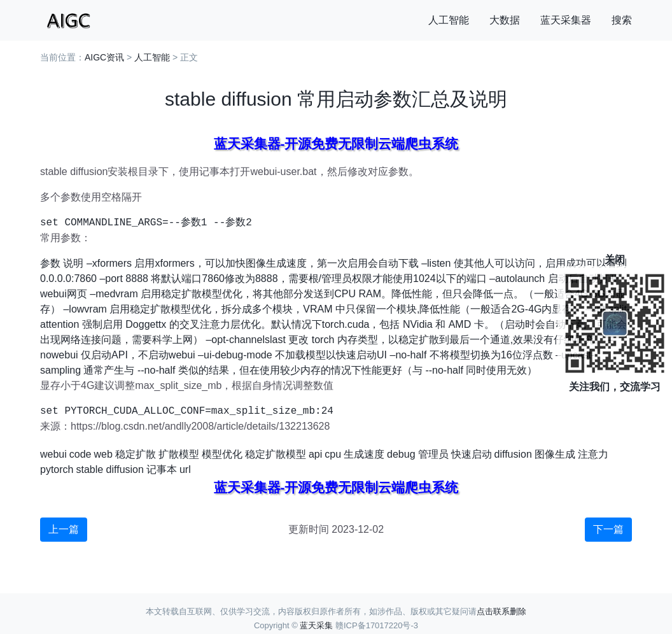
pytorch (57, 469)
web (103, 454)
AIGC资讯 (104, 57)
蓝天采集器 (566, 20)
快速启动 (472, 454)
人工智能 (449, 20)
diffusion (513, 454)
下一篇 (608, 529)
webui (53, 454)
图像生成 (555, 454)
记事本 (162, 469)
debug (401, 454)
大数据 (505, 20)
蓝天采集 (316, 625)
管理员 (433, 454)
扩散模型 (179, 454)
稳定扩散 (136, 454)
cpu (333, 454)
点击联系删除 (501, 611)
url (185, 469)
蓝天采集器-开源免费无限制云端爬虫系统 (336, 144)
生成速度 (364, 454)
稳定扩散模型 (276, 454)
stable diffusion (109, 469)
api (315, 454)
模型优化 (222, 454)
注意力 (593, 454)
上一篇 (64, 529)
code (80, 454)
